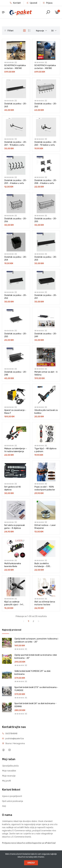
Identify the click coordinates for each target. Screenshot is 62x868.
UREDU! (31, 863)
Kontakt (15, 3)
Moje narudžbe (9, 771)
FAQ (4, 806)
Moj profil (6, 781)
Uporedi (32, 3)
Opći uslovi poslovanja (13, 801)
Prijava (48, 3)
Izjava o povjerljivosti (12, 796)
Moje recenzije (9, 776)
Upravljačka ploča (10, 766)
